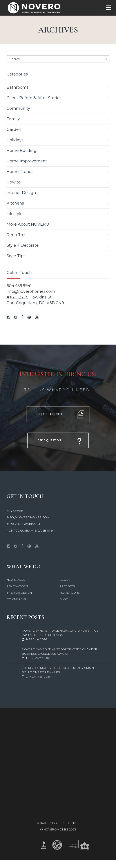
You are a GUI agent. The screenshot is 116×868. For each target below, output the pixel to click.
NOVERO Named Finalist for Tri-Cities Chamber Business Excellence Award (60, 651)
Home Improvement (27, 161)
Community (18, 108)
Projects (67, 586)
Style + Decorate (23, 245)
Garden (14, 129)
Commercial (17, 599)
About (65, 580)
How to (14, 182)
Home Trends (20, 172)
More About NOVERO (28, 224)
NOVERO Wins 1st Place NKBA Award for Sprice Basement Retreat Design (60, 633)
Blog (64, 599)
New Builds (16, 580)
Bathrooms (18, 87)
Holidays (15, 140)
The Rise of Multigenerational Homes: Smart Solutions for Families (58, 670)
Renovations (17, 586)
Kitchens (15, 203)
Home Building (22, 151)
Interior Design (21, 193)
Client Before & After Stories (34, 98)
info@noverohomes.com (31, 291)
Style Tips (16, 256)
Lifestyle (15, 214)
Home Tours (70, 593)
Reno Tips (16, 235)
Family (13, 119)
